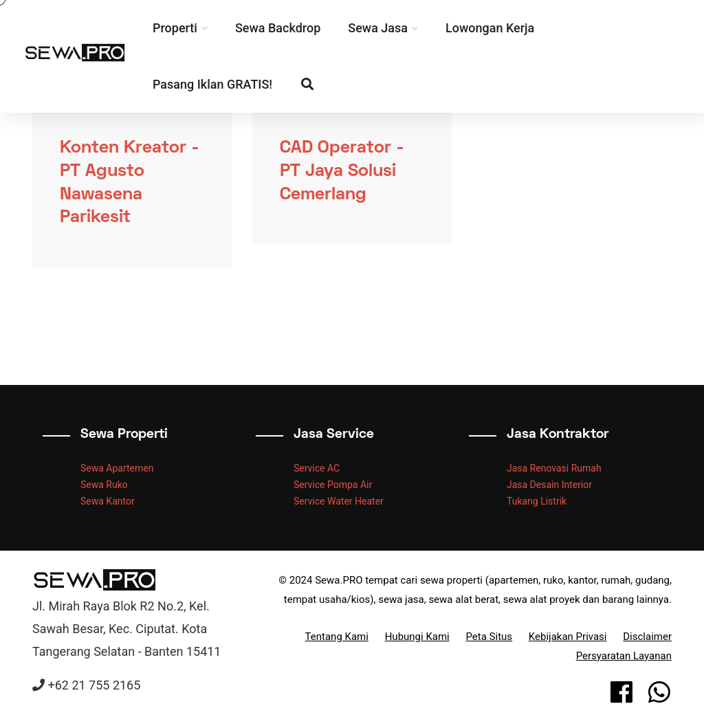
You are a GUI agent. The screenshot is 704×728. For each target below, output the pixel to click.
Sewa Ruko (104, 485)
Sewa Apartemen (117, 468)
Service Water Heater (339, 501)
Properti (196, 28)
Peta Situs (489, 637)
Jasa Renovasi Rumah (554, 468)
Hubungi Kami (417, 637)
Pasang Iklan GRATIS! (234, 84)
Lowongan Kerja (511, 28)
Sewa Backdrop (299, 28)
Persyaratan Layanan (624, 656)
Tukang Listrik (537, 501)
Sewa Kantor (108, 501)
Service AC (317, 468)
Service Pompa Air (333, 485)
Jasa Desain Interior (549, 485)
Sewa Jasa (400, 28)
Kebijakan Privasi (568, 637)
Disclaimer (647, 637)
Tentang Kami (337, 637)
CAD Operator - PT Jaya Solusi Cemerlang (342, 172)
